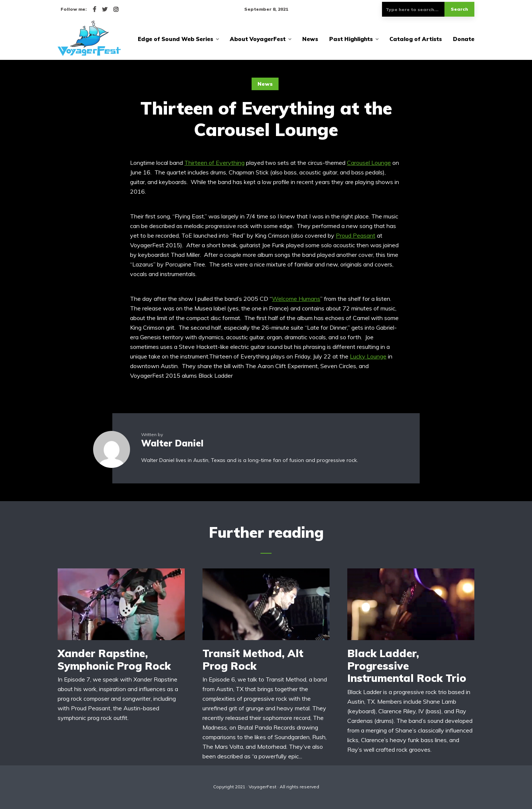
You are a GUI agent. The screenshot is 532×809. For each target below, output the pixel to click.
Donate (464, 39)
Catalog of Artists (416, 39)
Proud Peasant (356, 235)
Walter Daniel (172, 443)
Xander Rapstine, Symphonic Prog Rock (114, 660)
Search (459, 9)
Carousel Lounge (369, 163)
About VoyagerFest (258, 39)
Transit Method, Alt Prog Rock (253, 660)
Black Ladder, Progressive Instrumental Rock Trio (407, 666)
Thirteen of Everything (214, 163)
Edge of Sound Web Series (175, 39)
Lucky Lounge (368, 356)
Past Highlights (351, 39)
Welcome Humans (296, 299)
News (310, 39)
